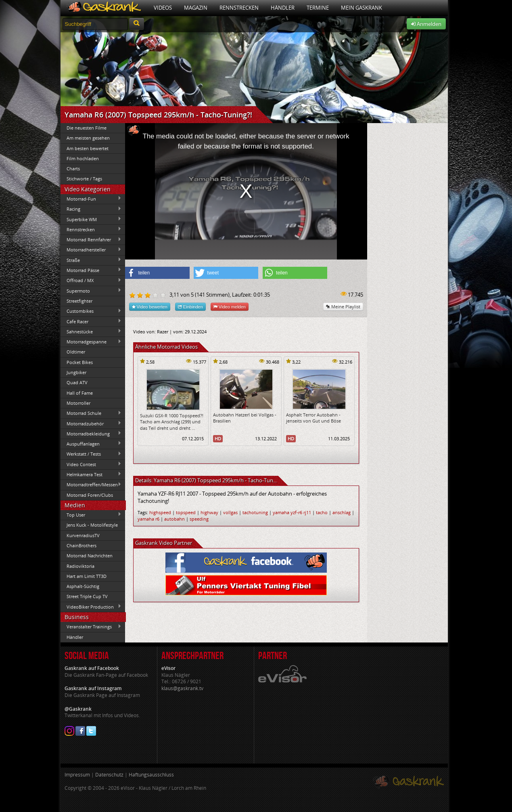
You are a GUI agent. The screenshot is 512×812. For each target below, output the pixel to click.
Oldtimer (76, 352)
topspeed (186, 512)
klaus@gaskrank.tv (182, 688)
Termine (318, 8)
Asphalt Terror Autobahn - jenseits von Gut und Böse (313, 418)
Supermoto (91, 291)
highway (209, 512)
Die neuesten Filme (87, 128)
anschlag (342, 512)
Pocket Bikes (80, 362)
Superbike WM (91, 219)
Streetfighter (79, 301)
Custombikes (91, 311)
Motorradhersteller (91, 250)
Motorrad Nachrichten (90, 556)
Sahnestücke (91, 331)
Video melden (230, 307)
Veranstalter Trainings (91, 627)
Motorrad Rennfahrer (91, 240)
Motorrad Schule (91, 413)
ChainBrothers (82, 545)
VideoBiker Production (91, 607)
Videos (163, 8)
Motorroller (78, 403)
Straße (91, 260)
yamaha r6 (148, 519)
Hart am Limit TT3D (87, 576)
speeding (199, 519)
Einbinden (190, 307)
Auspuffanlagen (91, 444)
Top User (91, 515)
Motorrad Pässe (91, 270)
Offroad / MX (91, 280)
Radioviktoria (80, 566)
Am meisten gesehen (88, 138)
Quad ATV (77, 382)
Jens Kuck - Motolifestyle (92, 525)
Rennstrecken (239, 8)
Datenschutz (109, 775)
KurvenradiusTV (83, 535)
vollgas (230, 512)
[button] (157, 273)
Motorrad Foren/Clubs (90, 495)
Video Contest (91, 464)
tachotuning (255, 512)
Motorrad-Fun (91, 199)
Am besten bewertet (88, 148)
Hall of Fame (80, 393)
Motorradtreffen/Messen (91, 485)
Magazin (196, 8)
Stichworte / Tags (84, 179)
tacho (322, 512)
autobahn (174, 519)
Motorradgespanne (91, 342)
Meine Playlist (343, 307)
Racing (91, 209)
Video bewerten (150, 307)
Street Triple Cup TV (87, 596)
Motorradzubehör (91, 423)
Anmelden (426, 24)
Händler (283, 8)
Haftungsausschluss (151, 775)
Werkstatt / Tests (91, 454)
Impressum (77, 775)
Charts (73, 168)
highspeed (160, 512)
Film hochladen (83, 158)
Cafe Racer (91, 321)
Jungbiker (76, 372)
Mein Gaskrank (362, 8)
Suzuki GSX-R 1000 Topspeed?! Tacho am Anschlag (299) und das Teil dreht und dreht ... (172, 422)
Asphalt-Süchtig (83, 586)
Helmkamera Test (91, 474)
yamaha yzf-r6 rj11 (292, 512)
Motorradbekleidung (91, 433)
